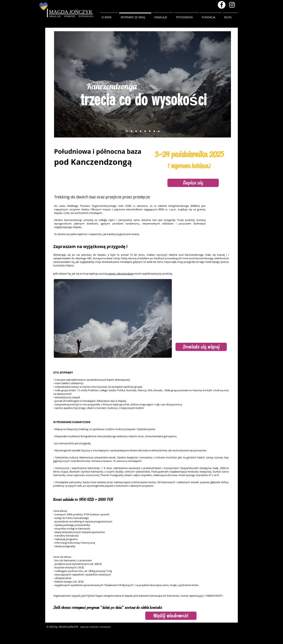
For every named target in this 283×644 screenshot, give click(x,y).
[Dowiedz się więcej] (201, 347)
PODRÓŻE (71, 16)
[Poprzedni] (60, 84)
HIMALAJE (57, 16)
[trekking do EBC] (127, 131)
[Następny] (225, 84)
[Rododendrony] (132, 131)
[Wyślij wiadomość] (171, 616)
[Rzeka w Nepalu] (136, 131)
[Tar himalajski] (141, 131)
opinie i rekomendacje (121, 274)
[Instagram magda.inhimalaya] (232, 5)
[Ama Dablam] (159, 131)
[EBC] (150, 131)
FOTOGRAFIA (86, 16)
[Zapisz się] (193, 183)
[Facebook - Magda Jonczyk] (222, 5)
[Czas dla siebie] (154, 131)
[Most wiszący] (145, 131)
